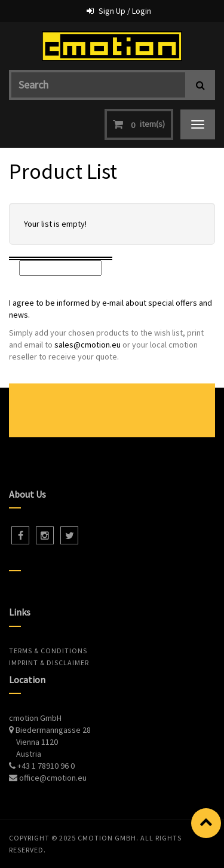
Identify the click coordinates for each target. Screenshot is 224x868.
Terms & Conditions (48, 651)
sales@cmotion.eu (88, 345)
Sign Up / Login (125, 11)
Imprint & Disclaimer (49, 663)
